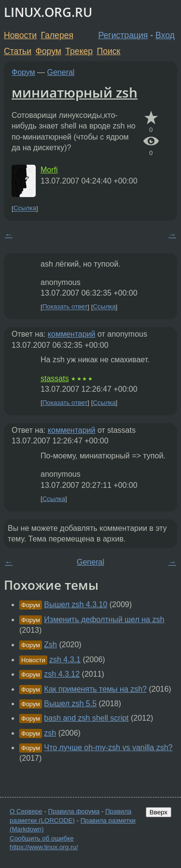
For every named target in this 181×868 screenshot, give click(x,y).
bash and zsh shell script (86, 718)
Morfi (49, 170)
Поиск (109, 51)
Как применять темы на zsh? (95, 689)
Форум (48, 51)
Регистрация (123, 35)
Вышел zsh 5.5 (70, 704)
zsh (50, 733)
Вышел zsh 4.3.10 (76, 605)
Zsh (50, 645)
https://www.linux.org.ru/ (44, 847)
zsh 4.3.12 (62, 674)
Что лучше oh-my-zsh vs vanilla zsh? (108, 747)
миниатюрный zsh (75, 92)
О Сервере (26, 811)
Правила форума (74, 811)
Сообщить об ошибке (42, 838)
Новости (20, 35)
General (61, 72)
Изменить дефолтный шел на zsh (104, 619)
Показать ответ (65, 307)
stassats (55, 378)
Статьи (18, 51)
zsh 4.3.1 (65, 660)
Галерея (57, 35)
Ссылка (25, 208)
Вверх (159, 812)
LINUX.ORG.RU (48, 12)
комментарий (72, 334)
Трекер (79, 51)
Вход (165, 35)
